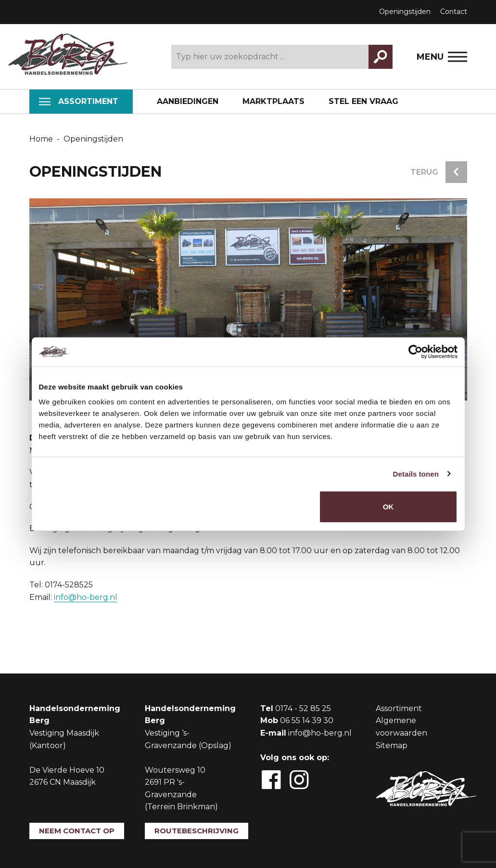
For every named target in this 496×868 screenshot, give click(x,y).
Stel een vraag (363, 101)
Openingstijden (405, 12)
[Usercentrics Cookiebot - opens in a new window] (415, 351)
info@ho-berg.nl (86, 597)
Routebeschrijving (197, 831)
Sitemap (392, 745)
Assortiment (79, 101)
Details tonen (416, 473)
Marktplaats (273, 101)
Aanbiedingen (188, 101)
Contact (454, 12)
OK (388, 507)
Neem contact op (77, 831)
